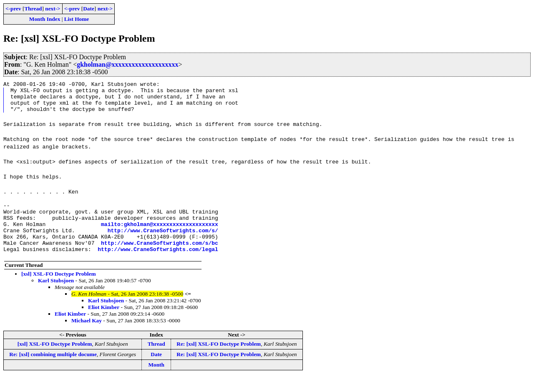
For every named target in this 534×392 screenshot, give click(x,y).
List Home (77, 19)
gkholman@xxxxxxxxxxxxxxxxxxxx (127, 64)
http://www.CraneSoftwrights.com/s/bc (160, 256)
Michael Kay (87, 335)
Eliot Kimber (104, 322)
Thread (33, 9)
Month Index (45, 19)
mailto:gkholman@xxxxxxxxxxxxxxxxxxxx (160, 234)
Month (156, 380)
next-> (53, 9)
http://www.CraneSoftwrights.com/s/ (163, 241)
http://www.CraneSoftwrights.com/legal (158, 264)
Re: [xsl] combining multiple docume (53, 369)
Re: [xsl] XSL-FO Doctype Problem (219, 359)
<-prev (13, 9)
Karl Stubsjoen (56, 295)
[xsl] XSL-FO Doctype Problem (59, 289)
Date (89, 9)
